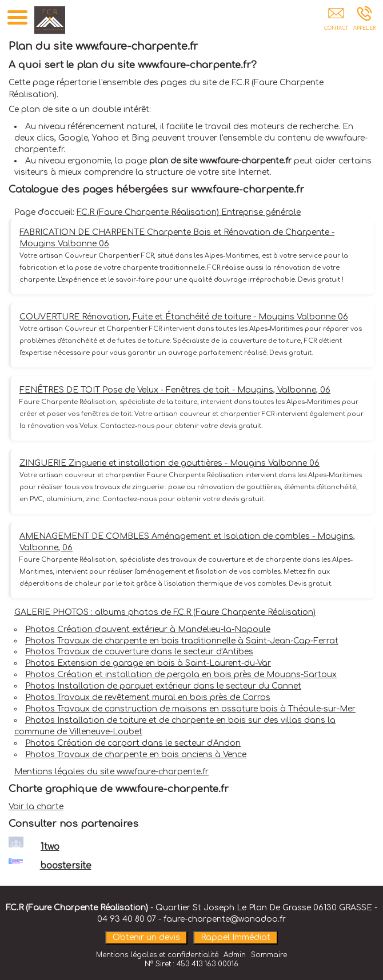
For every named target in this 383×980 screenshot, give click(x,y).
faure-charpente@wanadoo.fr (225, 919)
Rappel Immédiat (236, 937)
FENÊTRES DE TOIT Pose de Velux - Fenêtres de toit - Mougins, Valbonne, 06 (175, 390)
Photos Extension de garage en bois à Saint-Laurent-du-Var (148, 663)
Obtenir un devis (146, 937)
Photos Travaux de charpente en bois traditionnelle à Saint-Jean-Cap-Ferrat (182, 641)
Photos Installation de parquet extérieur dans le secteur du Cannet (163, 686)
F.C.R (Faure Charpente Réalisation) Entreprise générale (189, 212)
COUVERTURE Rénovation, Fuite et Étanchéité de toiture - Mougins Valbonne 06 (184, 317)
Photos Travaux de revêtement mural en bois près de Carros (148, 697)
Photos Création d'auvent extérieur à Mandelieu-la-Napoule (148, 629)
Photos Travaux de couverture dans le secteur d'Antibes (139, 652)
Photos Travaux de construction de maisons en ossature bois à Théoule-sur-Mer (190, 709)
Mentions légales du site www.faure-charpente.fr (111, 772)
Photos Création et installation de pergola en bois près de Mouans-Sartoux (181, 675)
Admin (235, 955)
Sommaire (269, 955)
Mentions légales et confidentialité (157, 955)
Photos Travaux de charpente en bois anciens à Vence (136, 755)
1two (50, 847)
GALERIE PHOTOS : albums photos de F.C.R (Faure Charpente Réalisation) (165, 612)
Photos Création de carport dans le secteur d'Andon (133, 743)
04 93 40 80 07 (127, 919)
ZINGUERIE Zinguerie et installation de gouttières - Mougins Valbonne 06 (169, 463)
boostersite (66, 866)
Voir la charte (36, 807)
